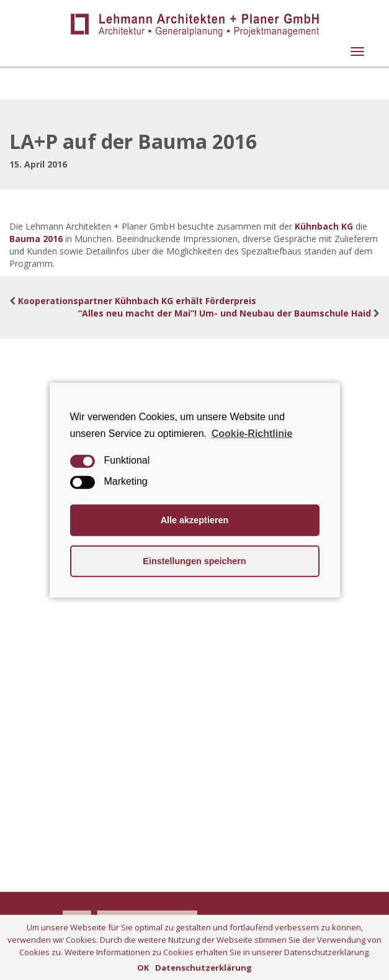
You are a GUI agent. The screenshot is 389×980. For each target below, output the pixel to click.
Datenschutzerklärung (203, 968)
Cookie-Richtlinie (252, 433)
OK (143, 968)
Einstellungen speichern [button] (194, 561)
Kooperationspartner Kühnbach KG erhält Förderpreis (137, 301)
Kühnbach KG (324, 226)
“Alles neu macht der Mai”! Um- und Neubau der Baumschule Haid (225, 313)
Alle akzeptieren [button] (195, 520)
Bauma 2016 (36, 239)
